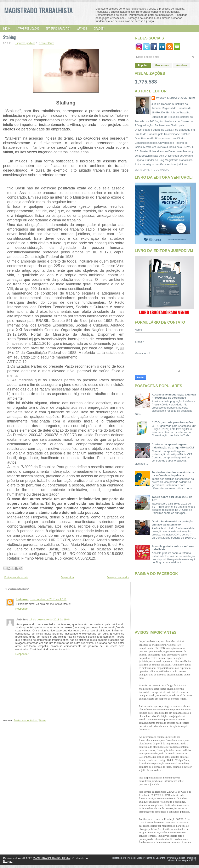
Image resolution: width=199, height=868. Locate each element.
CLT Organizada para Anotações (172, 422)
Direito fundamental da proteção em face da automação (172, 523)
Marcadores (162, 65)
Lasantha (161, 858)
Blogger (8, 861)
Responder (22, 609)
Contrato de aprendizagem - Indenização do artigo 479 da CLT (173, 446)
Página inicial (67, 577)
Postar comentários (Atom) (30, 720)
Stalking (9, 37)
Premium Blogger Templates (182, 858)
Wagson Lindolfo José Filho (175, 98)
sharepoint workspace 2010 (182, 860)
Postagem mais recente (16, 577)
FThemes (130, 858)
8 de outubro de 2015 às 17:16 (48, 599)
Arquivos (182, 65)
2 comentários (46, 43)
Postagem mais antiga (118, 577)
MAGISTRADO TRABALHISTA (38, 10)
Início (6, 28)
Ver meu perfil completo (152, 170)
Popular (143, 65)
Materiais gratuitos (58, 28)
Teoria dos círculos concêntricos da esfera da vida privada (173, 474)
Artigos (82, 28)
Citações (99, 28)
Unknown (22, 599)
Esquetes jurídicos (25, 43)
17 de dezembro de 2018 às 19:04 (50, 619)
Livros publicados (28, 28)
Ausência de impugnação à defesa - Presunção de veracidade (174, 396)
